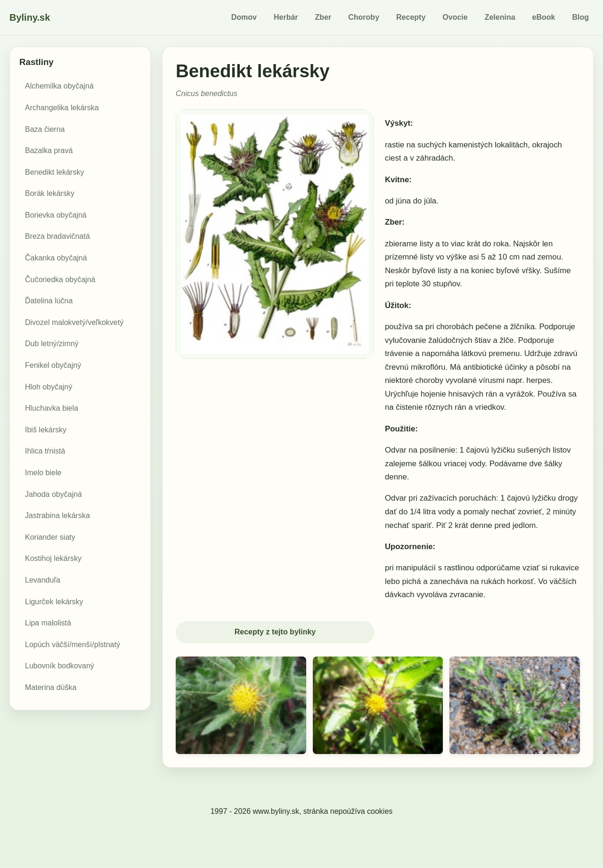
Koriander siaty (50, 537)
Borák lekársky (50, 193)
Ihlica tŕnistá (45, 451)
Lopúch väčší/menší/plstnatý (73, 645)
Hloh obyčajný (49, 387)
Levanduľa (43, 580)
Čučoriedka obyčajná (60, 280)
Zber (323, 17)
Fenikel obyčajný (53, 365)
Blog (580, 17)
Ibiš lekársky (46, 430)
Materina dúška (51, 687)
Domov (244, 17)
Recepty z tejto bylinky (275, 632)
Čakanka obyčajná (56, 258)
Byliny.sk (30, 17)
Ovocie (455, 17)
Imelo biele (43, 473)
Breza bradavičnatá (57, 236)
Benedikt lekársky (54, 172)
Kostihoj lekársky (53, 558)
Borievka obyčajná (56, 215)
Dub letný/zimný (52, 344)
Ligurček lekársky (54, 602)
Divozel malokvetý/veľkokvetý (74, 322)
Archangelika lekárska (62, 108)
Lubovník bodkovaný (60, 666)
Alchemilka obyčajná (59, 86)
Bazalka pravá (49, 150)
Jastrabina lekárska (57, 515)
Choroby (364, 17)
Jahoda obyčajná (53, 494)
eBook (544, 17)
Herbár (286, 17)
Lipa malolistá (48, 623)
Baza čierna (45, 129)
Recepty (411, 17)
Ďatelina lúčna (49, 301)
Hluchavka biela (52, 408)
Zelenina (500, 17)
